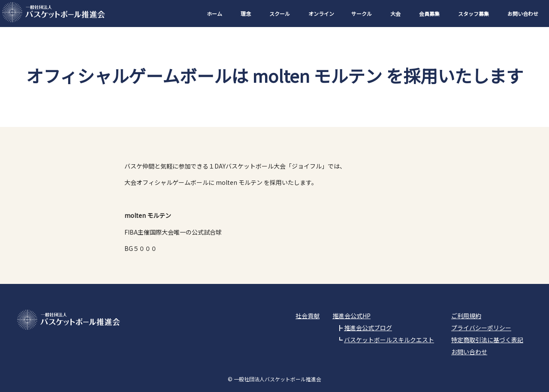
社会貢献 (308, 316)
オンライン (321, 14)
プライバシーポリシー (481, 328)
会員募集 (429, 14)
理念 (246, 14)
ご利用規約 (466, 316)
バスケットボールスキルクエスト (389, 340)
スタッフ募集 (474, 14)
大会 (395, 14)
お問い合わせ (523, 14)
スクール (280, 14)
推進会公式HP (351, 316)
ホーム (214, 14)
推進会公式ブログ (368, 328)
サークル (362, 14)
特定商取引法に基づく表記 (487, 340)
